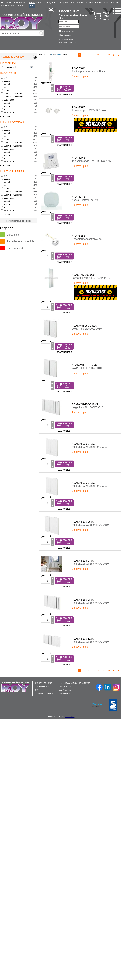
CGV (37, 690)
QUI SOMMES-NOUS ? (44, 683)
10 (98, 55)
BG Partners (70, 717)
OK (32, 6)
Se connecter (66, 35)
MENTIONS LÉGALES (44, 693)
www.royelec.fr (64, 693)
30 (109, 55)
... (93, 55)
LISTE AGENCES (42, 687)
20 (103, 55)
